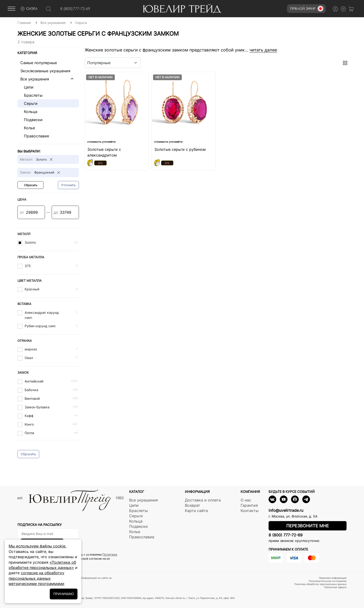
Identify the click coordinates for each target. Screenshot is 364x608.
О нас (246, 500)
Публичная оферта (335, 587)
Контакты (250, 511)
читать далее (263, 50)
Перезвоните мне (308, 526)
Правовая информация (333, 578)
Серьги (29, 103)
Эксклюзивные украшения (45, 71)
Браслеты (31, 95)
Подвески (31, 120)
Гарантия (249, 505)
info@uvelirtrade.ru (286, 510)
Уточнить (68, 185)
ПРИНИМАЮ (64, 594)
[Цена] (31, 212)
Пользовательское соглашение (328, 581)
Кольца (29, 112)
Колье (28, 128)
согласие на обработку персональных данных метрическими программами (36, 578)
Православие (35, 136)
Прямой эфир (307, 9)
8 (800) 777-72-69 (286, 535)
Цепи (27, 87)
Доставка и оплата (203, 500)
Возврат (193, 505)
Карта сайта (196, 511)
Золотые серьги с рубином (180, 149)
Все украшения (35, 79)
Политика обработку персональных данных (320, 584)
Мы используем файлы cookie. (37, 546)
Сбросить (31, 185)
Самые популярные (39, 63)
